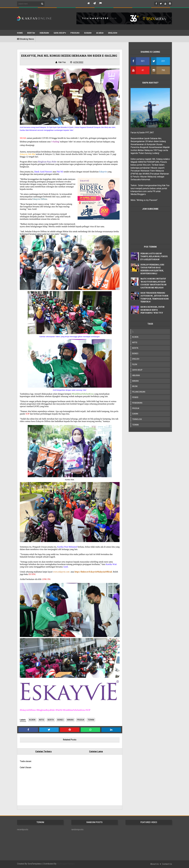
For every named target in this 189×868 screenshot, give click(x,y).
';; (133, 331)
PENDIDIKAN (137, 403)
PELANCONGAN (139, 392)
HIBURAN (136, 375)
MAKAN (70, 720)
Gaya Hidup (59, 33)
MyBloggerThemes (66, 864)
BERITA (31, 33)
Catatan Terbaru (43, 751)
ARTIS (42, 720)
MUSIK (135, 386)
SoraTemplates (35, 864)
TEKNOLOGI (137, 419)
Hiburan (44, 33)
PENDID (135, 397)
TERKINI (91, 720)
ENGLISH (112, 33)
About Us (154, 864)
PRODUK (74, 33)
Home (20, 33)
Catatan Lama (96, 751)
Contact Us (167, 864)
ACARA (99, 33)
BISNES (60, 720)
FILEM (135, 364)
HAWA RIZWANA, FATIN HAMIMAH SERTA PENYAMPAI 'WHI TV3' (152, 310)
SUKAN (87, 33)
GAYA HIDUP (137, 370)
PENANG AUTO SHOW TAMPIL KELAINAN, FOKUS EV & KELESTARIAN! (154, 256)
